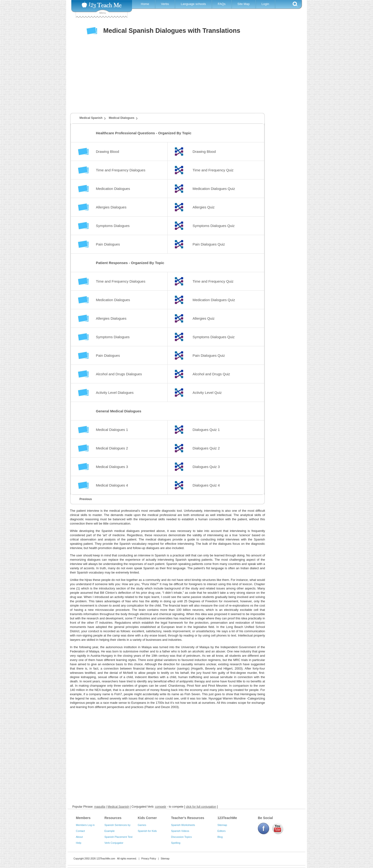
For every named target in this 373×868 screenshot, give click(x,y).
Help (79, 843)
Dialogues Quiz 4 (206, 485)
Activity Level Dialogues (115, 393)
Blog (220, 837)
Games (142, 825)
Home (145, 4)
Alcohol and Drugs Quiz (211, 374)
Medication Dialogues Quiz (214, 189)
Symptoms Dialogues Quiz (214, 226)
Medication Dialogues (113, 189)
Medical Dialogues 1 (112, 430)
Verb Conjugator (114, 843)
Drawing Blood (108, 152)
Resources (113, 818)
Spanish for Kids (147, 831)
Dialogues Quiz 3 (206, 467)
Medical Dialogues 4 (112, 485)
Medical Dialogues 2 (112, 448)
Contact (80, 831)
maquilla (100, 807)
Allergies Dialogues (111, 207)
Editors (221, 831)
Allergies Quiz (204, 207)
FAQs (222, 4)
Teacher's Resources (188, 818)
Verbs (165, 4)
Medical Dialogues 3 (112, 467)
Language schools (193, 4)
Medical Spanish (91, 118)
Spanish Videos (180, 831)
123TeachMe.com (106, 859)
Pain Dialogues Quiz (209, 244)
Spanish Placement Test (118, 837)
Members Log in (85, 825)
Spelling (176, 843)
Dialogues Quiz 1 (206, 430)
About (79, 837)
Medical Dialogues (122, 118)
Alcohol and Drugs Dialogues (119, 374)
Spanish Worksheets (183, 825)
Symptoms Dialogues (113, 226)
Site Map (243, 4)
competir (160, 807)
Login (265, 4)
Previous (86, 499)
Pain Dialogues (108, 244)
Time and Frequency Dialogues (121, 170)
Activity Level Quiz (207, 393)
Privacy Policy (149, 859)
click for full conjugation (201, 807)
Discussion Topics (181, 837)
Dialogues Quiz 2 (206, 448)
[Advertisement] (183, 78)
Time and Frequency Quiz (213, 170)
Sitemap (222, 825)
